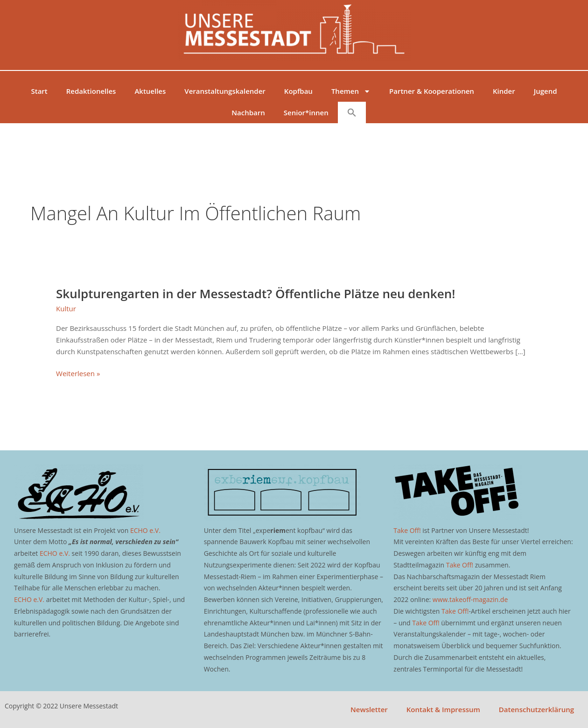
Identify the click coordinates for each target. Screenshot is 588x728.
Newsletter (369, 709)
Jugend (546, 91)
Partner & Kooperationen (432, 91)
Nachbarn (248, 112)
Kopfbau (298, 91)
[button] (352, 112)
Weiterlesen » (78, 373)
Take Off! (407, 530)
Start (39, 91)
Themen (351, 91)
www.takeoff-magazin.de (470, 599)
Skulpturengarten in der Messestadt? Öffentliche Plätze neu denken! (255, 294)
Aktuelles (150, 91)
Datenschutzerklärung (536, 709)
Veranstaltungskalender (225, 91)
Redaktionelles (91, 91)
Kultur (66, 308)
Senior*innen (306, 112)
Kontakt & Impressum (443, 709)
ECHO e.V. (145, 530)
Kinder (504, 91)
